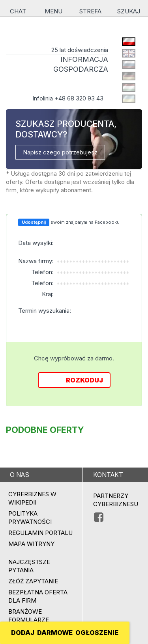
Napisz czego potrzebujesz (60, 152)
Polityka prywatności (30, 518)
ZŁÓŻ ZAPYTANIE (33, 581)
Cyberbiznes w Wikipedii (32, 498)
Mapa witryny (31, 544)
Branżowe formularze (29, 616)
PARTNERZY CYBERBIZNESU (116, 500)
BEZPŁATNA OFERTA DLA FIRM (38, 596)
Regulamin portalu (40, 533)
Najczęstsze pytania (29, 566)
